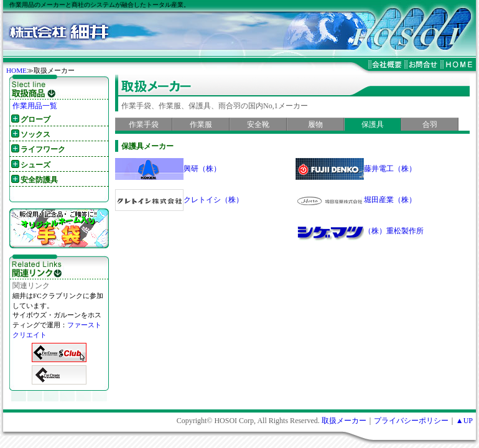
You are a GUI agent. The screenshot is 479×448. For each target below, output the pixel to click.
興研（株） (202, 169)
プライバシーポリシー (411, 421)
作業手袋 (144, 124)
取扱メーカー (344, 421)
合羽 (430, 124)
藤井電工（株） (390, 169)
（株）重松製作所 (394, 231)
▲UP (464, 421)
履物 (315, 124)
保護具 (373, 124)
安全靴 (258, 124)
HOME (16, 70)
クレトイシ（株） (213, 200)
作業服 (201, 124)
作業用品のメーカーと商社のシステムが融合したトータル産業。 (100, 5)
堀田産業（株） (390, 200)
